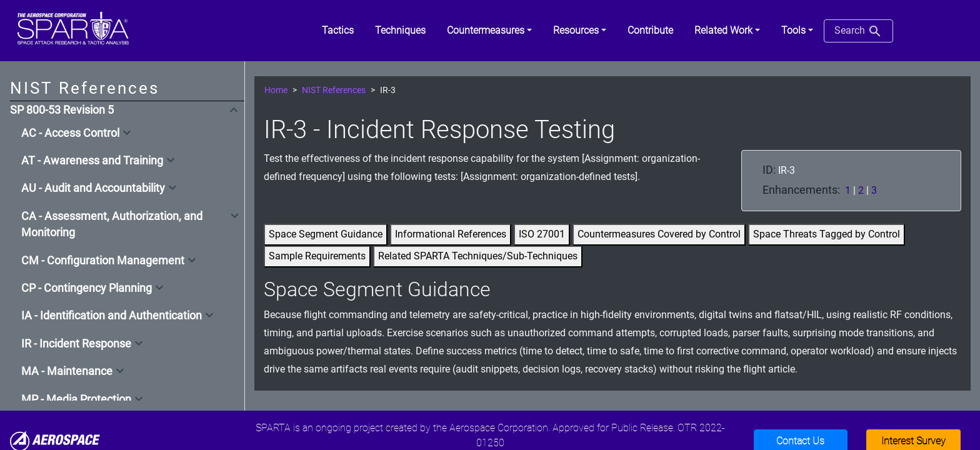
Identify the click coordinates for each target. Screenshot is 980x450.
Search (858, 31)
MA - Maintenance (67, 371)
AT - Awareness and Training (92, 161)
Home (276, 90)
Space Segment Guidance (326, 234)
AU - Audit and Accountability (93, 188)
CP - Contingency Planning (87, 288)
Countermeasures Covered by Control (659, 234)
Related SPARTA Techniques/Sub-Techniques (478, 256)
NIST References (334, 90)
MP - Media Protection (76, 399)
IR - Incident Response (76, 344)
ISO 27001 (542, 234)
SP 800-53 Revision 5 (62, 110)
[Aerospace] (55, 441)
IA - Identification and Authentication (112, 316)
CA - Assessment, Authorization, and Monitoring (112, 224)
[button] (489, 31)
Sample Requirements (317, 256)
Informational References (451, 234)
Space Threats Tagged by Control (827, 234)
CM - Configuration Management (103, 261)
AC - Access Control (70, 133)
